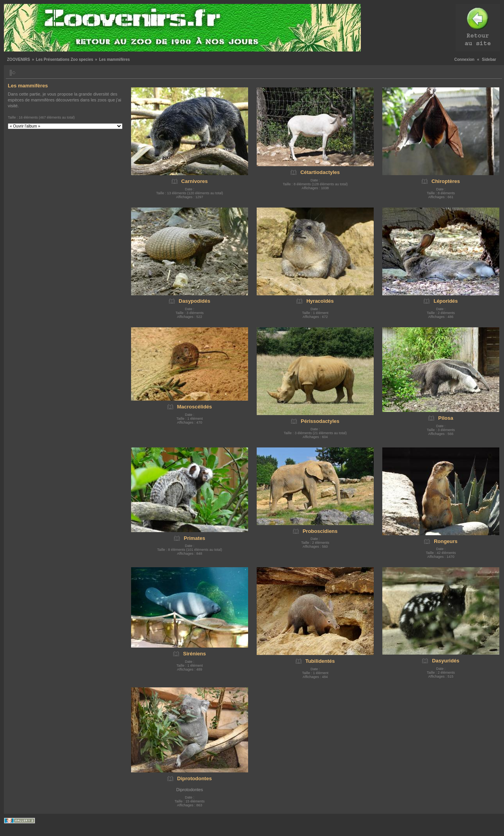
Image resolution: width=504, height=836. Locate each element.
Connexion (465, 59)
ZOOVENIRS (19, 59)
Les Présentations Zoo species (65, 59)
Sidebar (489, 59)
